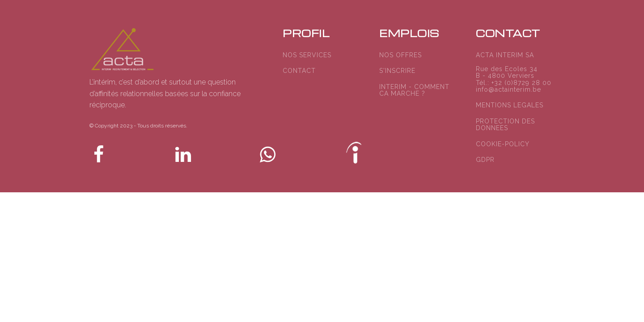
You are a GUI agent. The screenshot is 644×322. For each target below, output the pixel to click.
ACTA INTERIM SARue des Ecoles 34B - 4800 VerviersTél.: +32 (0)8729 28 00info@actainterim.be (514, 72)
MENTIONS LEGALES (510, 105)
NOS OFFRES (400, 55)
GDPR (485, 160)
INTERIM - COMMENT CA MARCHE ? (414, 90)
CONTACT (299, 71)
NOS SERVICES (307, 55)
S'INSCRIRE (397, 71)
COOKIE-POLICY (503, 144)
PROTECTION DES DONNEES (505, 125)
